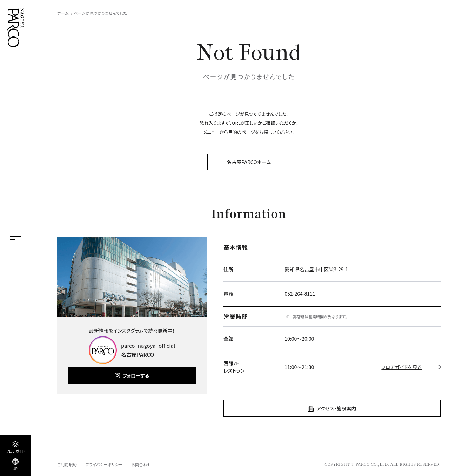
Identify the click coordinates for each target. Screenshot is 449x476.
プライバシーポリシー (104, 464)
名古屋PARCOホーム (249, 162)
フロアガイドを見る (401, 367)
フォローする (136, 375)
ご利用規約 (67, 464)
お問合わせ (141, 464)
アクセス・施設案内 (336, 408)
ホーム (63, 13)
